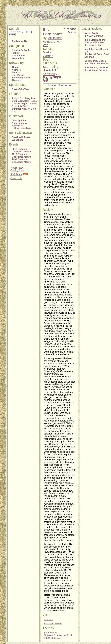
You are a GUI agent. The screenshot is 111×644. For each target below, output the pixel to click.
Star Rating (18, 75)
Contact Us (16, 178)
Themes (16, 80)
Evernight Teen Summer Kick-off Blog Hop (24, 109)
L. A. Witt (49, 620)
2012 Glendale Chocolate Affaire (21, 150)
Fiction (16, 53)
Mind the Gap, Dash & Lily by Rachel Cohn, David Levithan (97, 53)
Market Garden (48, 54)
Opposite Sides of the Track (58, 635)
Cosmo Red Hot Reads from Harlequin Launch (25, 102)
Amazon (72, 32)
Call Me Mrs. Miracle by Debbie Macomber (96, 62)
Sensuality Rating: (50, 76)
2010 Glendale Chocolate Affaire (21, 156)
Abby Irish (18, 126)
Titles (15, 67)
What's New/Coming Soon (17, 169)
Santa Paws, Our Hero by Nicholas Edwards (96, 69)
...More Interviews (22, 128)
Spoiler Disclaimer (60, 85)
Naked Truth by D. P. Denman (94, 35)
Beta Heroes (51, 633)
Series (15, 72)
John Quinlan (19, 120)
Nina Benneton (20, 123)
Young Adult (19, 58)
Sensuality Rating (22, 78)
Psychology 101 (52, 638)
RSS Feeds (16, 174)
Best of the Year (21, 89)
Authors (16, 70)
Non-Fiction (18, 56)
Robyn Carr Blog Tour (24, 98)
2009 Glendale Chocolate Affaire (21, 161)
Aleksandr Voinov (53, 624)
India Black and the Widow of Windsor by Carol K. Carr (95, 42)
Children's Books (21, 50)
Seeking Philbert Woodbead (21, 139)
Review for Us (20, 41)
